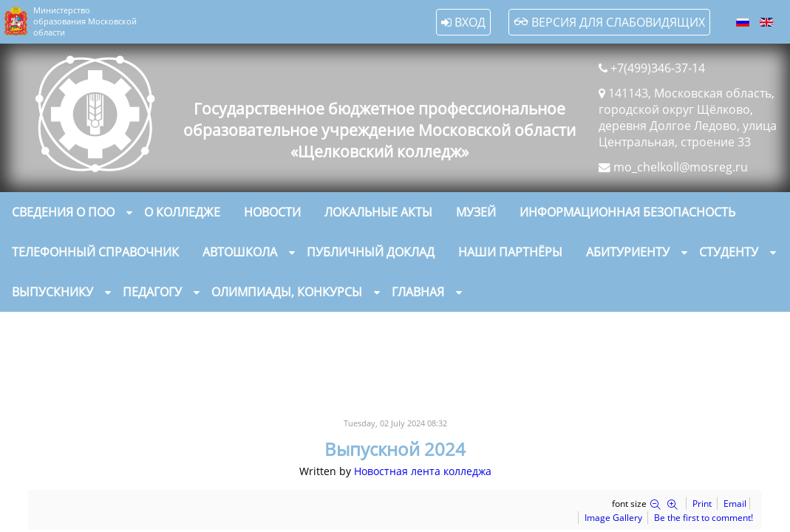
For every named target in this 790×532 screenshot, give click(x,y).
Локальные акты (378, 211)
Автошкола (240, 251)
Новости (272, 211)
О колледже (182, 211)
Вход (463, 22)
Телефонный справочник (95, 251)
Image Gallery (613, 517)
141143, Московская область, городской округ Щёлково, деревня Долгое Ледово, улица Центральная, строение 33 (688, 117)
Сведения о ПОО (63, 211)
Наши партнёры (510, 251)
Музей (476, 211)
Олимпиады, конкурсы (287, 291)
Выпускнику (52, 291)
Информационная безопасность (627, 211)
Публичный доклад (371, 251)
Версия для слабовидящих (609, 22)
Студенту (729, 251)
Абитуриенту (628, 251)
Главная (418, 291)
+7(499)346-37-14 (658, 68)
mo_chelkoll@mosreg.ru (681, 167)
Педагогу (152, 291)
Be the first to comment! (704, 517)
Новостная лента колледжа (423, 470)
